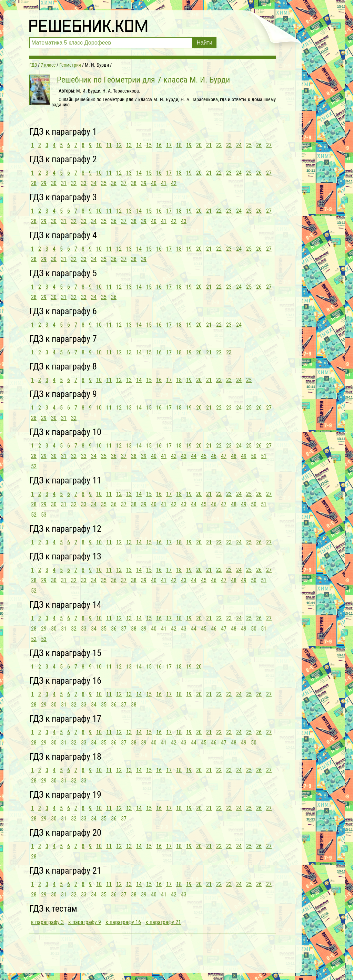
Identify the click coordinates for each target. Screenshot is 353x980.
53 (44, 515)
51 (264, 456)
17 (169, 145)
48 (234, 456)
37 (124, 183)
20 (199, 145)
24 (239, 145)
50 (254, 456)
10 (99, 145)
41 (164, 183)
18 (179, 145)
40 (154, 183)
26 (259, 145)
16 (159, 145)
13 (129, 145)
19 (189, 145)
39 (144, 183)
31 (64, 183)
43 (184, 221)
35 (104, 183)
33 (84, 183)
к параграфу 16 (123, 922)
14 (139, 145)
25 (249, 145)
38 (134, 183)
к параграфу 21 (163, 922)
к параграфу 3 (47, 922)
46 (214, 456)
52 (34, 466)
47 (224, 456)
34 (94, 183)
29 (44, 183)
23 (229, 145)
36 (114, 183)
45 (204, 456)
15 (149, 145)
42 (174, 183)
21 (209, 145)
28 (34, 183)
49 (244, 456)
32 (74, 183)
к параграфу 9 (85, 922)
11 (109, 145)
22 (219, 145)
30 (54, 183)
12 (119, 145)
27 (269, 145)
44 (194, 456)
